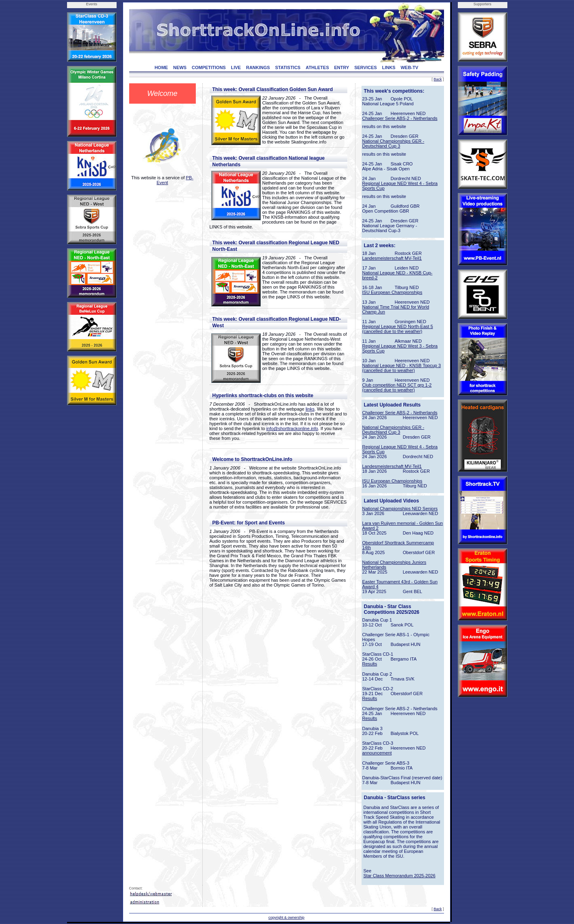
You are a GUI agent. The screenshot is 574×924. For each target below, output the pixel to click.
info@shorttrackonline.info (292, 428)
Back (438, 79)
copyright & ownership (287, 917)
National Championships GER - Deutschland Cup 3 (393, 143)
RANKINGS (258, 67)
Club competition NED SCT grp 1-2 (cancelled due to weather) (397, 387)
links (310, 409)
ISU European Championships (392, 292)
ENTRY (342, 67)
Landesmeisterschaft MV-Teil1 (392, 258)
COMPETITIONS (209, 67)
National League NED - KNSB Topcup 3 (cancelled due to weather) (402, 368)
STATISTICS (288, 67)
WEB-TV (409, 67)
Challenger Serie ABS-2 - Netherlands (400, 118)
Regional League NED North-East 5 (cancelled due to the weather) (398, 329)
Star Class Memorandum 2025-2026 (400, 876)
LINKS (389, 67)
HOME (161, 67)
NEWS (180, 67)
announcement (377, 753)
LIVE (236, 67)
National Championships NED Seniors (400, 509)
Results (370, 664)
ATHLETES (317, 67)
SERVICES (365, 67)
